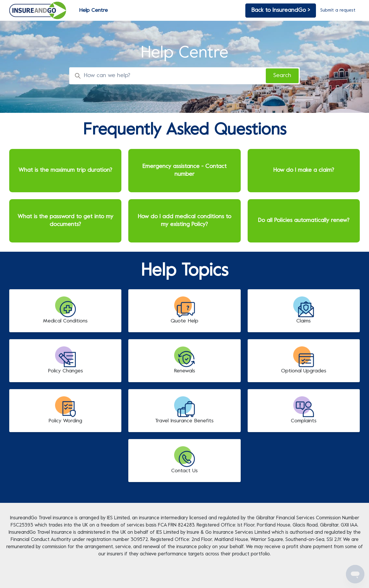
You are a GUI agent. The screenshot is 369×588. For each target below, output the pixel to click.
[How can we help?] (184, 76)
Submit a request (338, 10)
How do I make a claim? (304, 170)
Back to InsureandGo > (281, 11)
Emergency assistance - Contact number (184, 171)
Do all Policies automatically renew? (304, 221)
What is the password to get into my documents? (65, 221)
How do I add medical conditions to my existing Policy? (184, 221)
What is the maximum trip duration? (65, 170)
